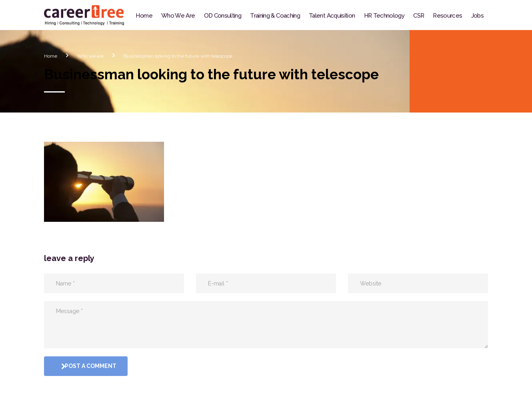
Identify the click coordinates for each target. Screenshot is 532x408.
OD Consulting (223, 16)
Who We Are (178, 16)
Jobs (477, 16)
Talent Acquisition (332, 16)
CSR (419, 16)
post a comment (87, 366)
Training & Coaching (275, 16)
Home (144, 16)
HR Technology (384, 16)
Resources (447, 16)
